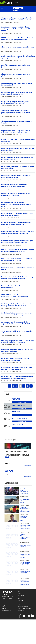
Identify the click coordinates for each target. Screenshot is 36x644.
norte (20, 592)
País (28, 496)
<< (10, 386)
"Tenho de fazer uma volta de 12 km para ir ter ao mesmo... (25, 555)
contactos (21, 610)
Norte (28, 487)
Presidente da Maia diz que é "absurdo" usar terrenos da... (25, 564)
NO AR (7, 457)
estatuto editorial (23, 607)
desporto (21, 600)
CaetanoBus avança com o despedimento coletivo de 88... (25, 491)
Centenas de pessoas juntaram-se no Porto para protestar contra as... (25, 583)
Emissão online (22, 402)
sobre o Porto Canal (24, 605)
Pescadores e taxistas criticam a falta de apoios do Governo (25, 500)
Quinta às (9, 471)
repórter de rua (6, 610)
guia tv (4, 608)
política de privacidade (25, 608)
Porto (28, 579)
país (19, 599)
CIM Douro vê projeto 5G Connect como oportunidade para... (25, 527)
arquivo (4, 607)
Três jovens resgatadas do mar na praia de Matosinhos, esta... (25, 509)
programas (5, 605)
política (20, 593)
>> (31, 386)
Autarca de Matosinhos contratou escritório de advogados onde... (25, 537)
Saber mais (28, 465)
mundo (20, 597)
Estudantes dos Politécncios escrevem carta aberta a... (24, 518)
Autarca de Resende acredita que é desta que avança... (25, 545)
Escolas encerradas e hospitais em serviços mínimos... (25, 573)
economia (21, 595)
